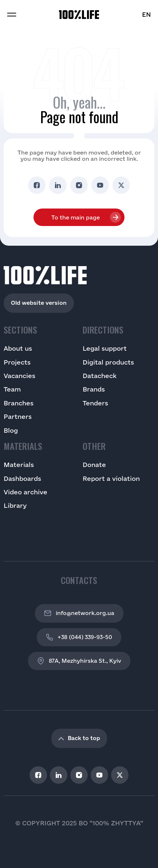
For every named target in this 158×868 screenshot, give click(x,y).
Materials (19, 465)
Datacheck (100, 376)
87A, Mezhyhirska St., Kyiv (79, 661)
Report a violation (111, 478)
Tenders (95, 403)
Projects (17, 362)
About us (18, 348)
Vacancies (19, 376)
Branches (19, 403)
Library (15, 505)
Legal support (105, 348)
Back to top (79, 738)
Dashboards (22, 478)
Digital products (108, 362)
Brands (94, 389)
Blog (11, 430)
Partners (18, 417)
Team (12, 389)
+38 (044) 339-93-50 (79, 637)
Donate (94, 465)
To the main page (76, 217)
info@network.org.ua (79, 613)
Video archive (25, 492)
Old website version (39, 303)
